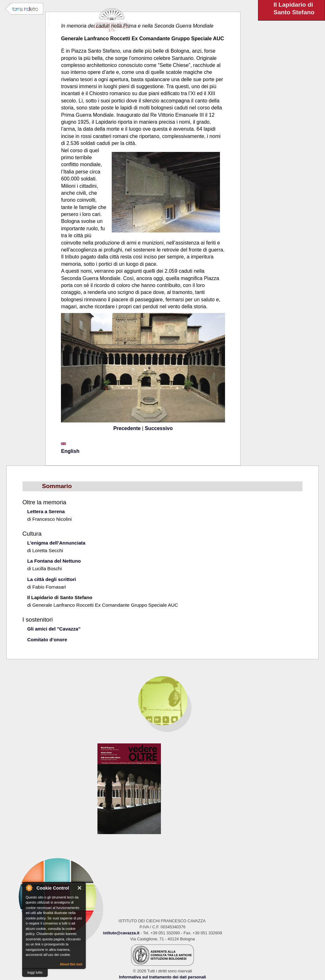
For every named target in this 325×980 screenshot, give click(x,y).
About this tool (71, 964)
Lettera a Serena (46, 511)
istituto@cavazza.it (121, 933)
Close (80, 888)
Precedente (127, 428)
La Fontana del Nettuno (54, 561)
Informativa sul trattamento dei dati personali (162, 977)
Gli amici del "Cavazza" (54, 629)
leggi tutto (35, 972)
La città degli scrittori (52, 579)
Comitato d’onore (47, 640)
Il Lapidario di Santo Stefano (60, 597)
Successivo (159, 428)
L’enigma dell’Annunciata (56, 543)
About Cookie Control (29, 888)
